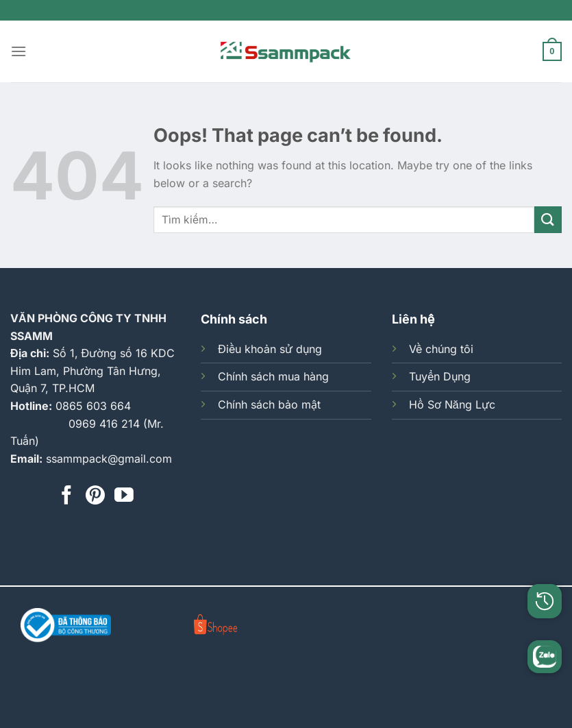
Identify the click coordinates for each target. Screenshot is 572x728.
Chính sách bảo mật (269, 404)
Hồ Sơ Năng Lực (452, 404)
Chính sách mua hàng (273, 376)
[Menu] (18, 51)
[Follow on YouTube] (124, 497)
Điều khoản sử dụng (270, 349)
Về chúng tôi (441, 349)
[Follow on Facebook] (66, 497)
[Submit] (548, 220)
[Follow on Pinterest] (95, 497)
